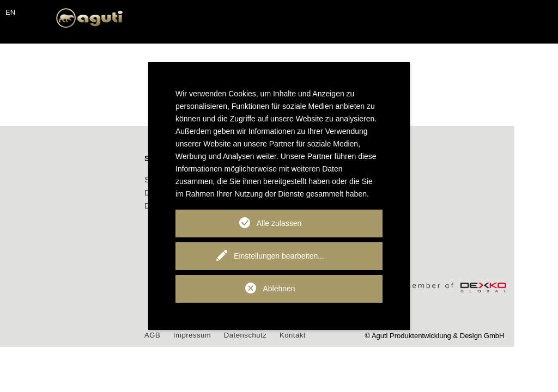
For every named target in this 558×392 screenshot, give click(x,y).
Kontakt (338, 335)
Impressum (236, 335)
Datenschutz (290, 335)
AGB (196, 335)
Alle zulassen (279, 223)
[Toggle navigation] (22, 33)
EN (10, 12)
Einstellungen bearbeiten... (279, 256)
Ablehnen (279, 289)
